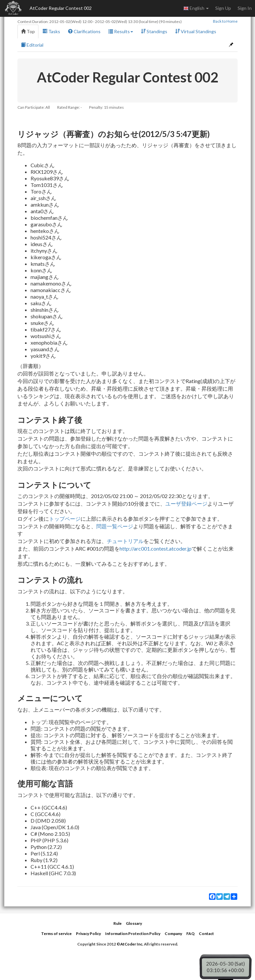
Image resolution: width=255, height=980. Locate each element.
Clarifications (84, 31)
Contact (206, 934)
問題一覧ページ (115, 526)
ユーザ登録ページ (186, 503)
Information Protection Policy (133, 934)
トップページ (65, 519)
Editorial (32, 45)
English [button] (196, 8)
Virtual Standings (196, 31)
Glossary (134, 923)
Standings (154, 31)
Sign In (245, 8)
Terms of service (56, 934)
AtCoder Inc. (132, 944)
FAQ (190, 934)
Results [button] (121, 31)
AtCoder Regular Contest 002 (61, 8)
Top (28, 31)
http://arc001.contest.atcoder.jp (156, 548)
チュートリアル (125, 541)
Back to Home (225, 21)
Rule (117, 923)
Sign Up (223, 8)
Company (173, 934)
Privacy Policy (88, 934)
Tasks (51, 31)
